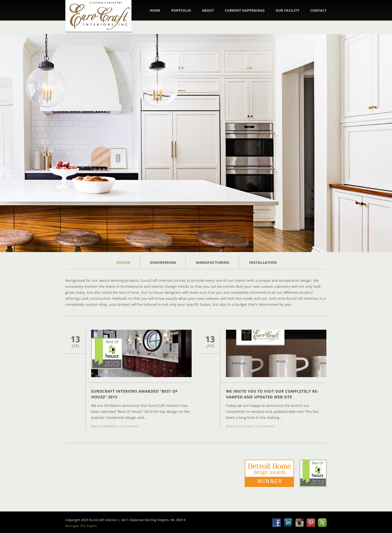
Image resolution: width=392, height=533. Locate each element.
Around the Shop (239, 426)
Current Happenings (245, 11)
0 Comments (129, 426)
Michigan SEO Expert (81, 526)
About (208, 11)
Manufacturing (213, 262)
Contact (318, 11)
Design (123, 262)
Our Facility (287, 11)
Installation (263, 262)
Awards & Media (103, 426)
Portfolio (181, 11)
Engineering (163, 262)
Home (155, 11)
